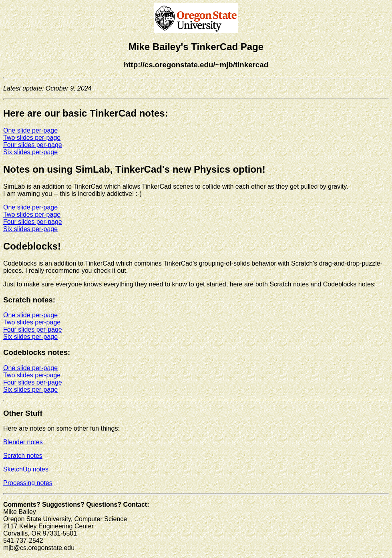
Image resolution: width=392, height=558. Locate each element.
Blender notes (23, 442)
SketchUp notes (26, 469)
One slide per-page (30, 130)
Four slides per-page (33, 145)
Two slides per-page (32, 138)
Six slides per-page (30, 152)
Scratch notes (23, 456)
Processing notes (28, 483)
